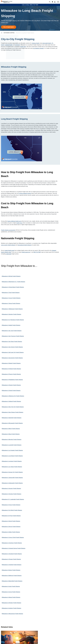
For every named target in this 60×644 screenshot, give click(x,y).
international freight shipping (25, 245)
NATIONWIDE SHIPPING (9, 33)
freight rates (23, 47)
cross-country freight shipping (8, 245)
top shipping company (38, 48)
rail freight (18, 45)
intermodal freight (47, 43)
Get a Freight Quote (9, 27)
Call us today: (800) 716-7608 (30, 5)
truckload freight (9, 45)
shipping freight (36, 43)
